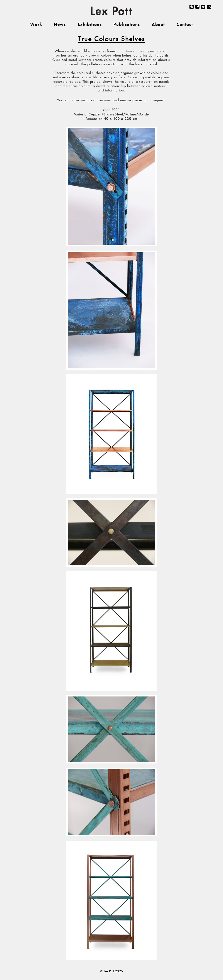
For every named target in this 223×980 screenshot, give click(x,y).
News (60, 25)
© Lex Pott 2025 (112, 971)
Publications (127, 25)
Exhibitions (90, 25)
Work (36, 25)
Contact (185, 25)
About (158, 25)
